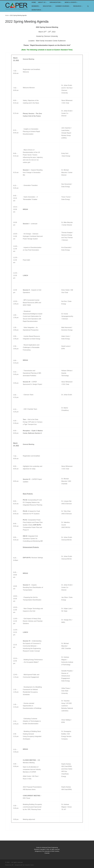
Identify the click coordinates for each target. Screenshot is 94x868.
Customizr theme (29, 865)
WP (13, 865)
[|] (16, 6)
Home (7, 15)
